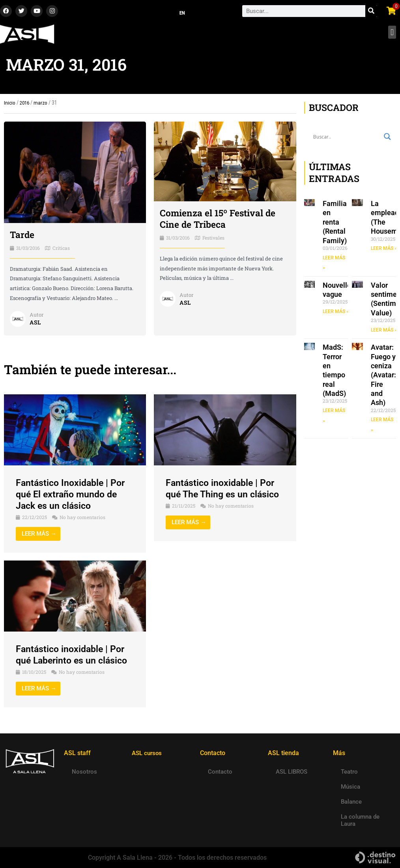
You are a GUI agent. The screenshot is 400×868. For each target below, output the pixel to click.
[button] (392, 35)
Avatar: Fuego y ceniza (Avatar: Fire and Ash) (383, 378)
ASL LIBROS (292, 772)
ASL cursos (148, 753)
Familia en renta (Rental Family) (335, 224)
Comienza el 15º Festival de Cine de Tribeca (221, 221)
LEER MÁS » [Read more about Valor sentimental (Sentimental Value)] (384, 332)
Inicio (10, 105)
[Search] (371, 12)
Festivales (213, 240)
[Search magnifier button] (387, 139)
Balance (351, 802)
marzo (42, 105)
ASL (35, 324)
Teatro (349, 772)
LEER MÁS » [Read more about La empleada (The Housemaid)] (384, 251)
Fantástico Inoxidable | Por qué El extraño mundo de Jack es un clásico (72, 497)
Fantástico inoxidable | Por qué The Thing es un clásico (224, 491)
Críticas (61, 250)
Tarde (23, 237)
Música (350, 787)
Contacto (220, 772)
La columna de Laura (360, 820)
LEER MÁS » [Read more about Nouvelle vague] (336, 314)
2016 (25, 105)
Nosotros (84, 772)
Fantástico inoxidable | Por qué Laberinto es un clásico (74, 657)
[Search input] (347, 139)
